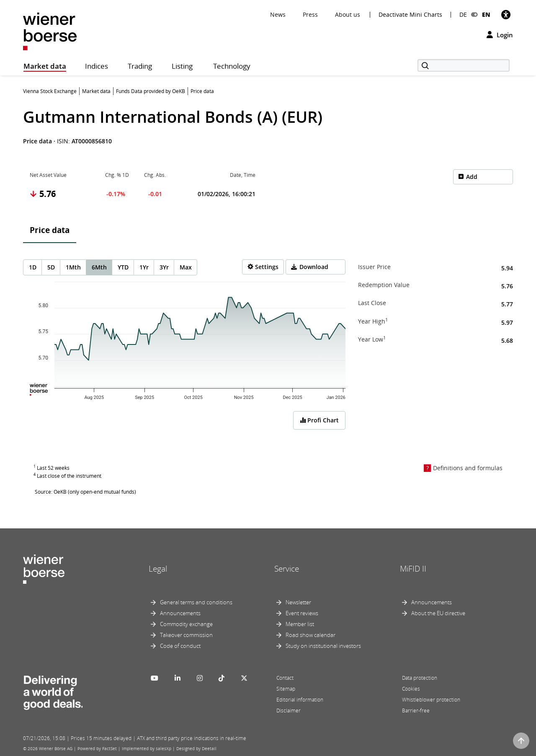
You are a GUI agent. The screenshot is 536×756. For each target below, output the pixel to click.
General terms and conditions (196, 602)
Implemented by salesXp (147, 748)
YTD (123, 267)
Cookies (411, 689)
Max (186, 267)
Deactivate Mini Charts (410, 15)
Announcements (180, 613)
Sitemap (286, 689)
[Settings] (263, 267)
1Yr (144, 267)
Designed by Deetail (196, 748)
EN (486, 14)
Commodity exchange (186, 624)
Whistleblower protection (431, 700)
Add (472, 177)
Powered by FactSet (97, 748)
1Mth (73, 267)
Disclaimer (289, 711)
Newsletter (298, 602)
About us (348, 14)
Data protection (420, 678)
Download (314, 267)
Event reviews (302, 613)
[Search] (464, 65)
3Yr (164, 267)
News (278, 14)
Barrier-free (416, 711)
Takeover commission (186, 635)
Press (310, 14)
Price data (50, 230)
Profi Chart (319, 420)
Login (500, 35)
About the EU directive (438, 613)
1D (33, 267)
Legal (158, 569)
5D (51, 267)
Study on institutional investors (323, 646)
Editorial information (300, 700)
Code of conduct (180, 646)
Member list (300, 624)
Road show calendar (311, 635)
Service (287, 569)
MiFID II (413, 569)
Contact (285, 678)
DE (463, 14)
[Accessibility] (506, 14)
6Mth (99, 267)
